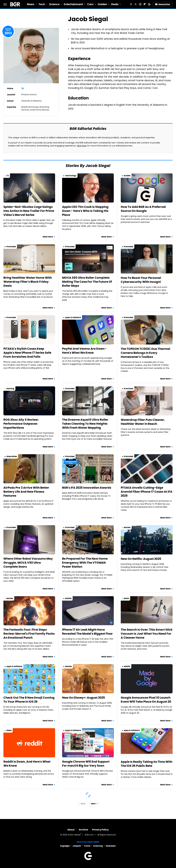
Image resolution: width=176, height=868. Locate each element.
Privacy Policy (100, 830)
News (31, 4)
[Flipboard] (145, 4)
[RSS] (149, 4)
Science (54, 4)
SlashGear (111, 846)
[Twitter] (136, 4)
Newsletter (163, 4)
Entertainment (73, 4)
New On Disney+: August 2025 (84, 698)
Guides (102, 4)
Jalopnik (77, 846)
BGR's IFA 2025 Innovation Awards (87, 488)
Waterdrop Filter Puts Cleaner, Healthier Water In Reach (143, 422)
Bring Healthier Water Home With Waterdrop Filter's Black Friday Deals (28, 282)
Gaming (10, 389)
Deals (115, 4)
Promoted (11, 247)
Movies (127, 527)
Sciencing (98, 846)
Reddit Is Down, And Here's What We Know (27, 764)
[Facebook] (131, 4)
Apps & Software (73, 317)
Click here (82, 146)
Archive (83, 830)
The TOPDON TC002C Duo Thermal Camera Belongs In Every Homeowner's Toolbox (145, 353)
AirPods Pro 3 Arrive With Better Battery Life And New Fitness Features (26, 492)
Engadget (65, 846)
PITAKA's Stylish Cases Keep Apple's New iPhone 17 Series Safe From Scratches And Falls (27, 353)
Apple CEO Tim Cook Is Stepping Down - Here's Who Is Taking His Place (85, 211)
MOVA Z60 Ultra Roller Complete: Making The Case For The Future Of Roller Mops (87, 282)
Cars (90, 4)
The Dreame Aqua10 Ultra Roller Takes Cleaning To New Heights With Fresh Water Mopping (85, 424)
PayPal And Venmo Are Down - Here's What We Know (84, 351)
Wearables (12, 456)
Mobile (68, 598)
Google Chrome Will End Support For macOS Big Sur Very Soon (86, 764)
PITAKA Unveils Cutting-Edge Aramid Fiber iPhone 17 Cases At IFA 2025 (147, 492)
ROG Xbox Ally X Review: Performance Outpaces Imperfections (21, 424)
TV (8, 176)
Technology (71, 176)
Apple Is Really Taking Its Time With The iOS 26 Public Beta (147, 764)
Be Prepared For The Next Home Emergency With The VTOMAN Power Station (85, 563)
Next (93, 804)
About (71, 830)
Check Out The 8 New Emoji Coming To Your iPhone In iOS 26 (29, 700)
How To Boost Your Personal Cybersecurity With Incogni (141, 280)
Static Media (74, 835)
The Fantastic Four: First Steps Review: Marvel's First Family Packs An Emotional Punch (29, 634)
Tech (42, 4)
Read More (48, 237)
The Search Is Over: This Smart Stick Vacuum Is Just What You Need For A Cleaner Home (147, 634)
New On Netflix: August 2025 (141, 559)
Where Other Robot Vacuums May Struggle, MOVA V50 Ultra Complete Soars (28, 563)
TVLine (87, 846)
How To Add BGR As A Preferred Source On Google (143, 209)
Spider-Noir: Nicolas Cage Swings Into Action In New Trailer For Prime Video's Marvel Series (29, 211)
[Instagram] (140, 4)
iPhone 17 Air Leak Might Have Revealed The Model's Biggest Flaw (87, 632)
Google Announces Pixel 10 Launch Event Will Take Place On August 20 (146, 700)
